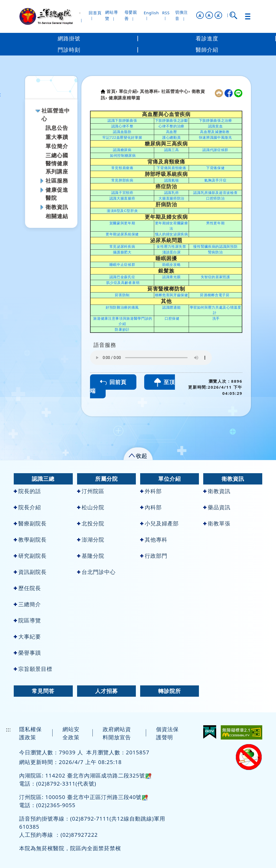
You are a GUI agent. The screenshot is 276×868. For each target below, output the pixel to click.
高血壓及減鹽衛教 (215, 132)
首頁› (112, 91)
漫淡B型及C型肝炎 (122, 211)
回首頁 (95, 13)
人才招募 (106, 691)
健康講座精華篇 (125, 98)
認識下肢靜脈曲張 (122, 121)
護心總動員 (171, 137)
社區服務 (57, 181)
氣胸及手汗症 (215, 180)
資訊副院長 (30, 572)
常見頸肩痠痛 (122, 168)
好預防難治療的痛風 (122, 307)
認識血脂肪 (122, 132)
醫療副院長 (30, 523)
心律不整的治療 (171, 126)
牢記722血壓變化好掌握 (122, 137)
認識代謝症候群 (215, 150)
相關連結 (57, 216)
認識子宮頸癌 (122, 193)
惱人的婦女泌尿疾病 (172, 234)
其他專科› (150, 91)
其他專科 (154, 540)
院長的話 (27, 491)
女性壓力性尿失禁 (171, 247)
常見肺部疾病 (122, 180)
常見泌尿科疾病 (122, 247)
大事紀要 (27, 637)
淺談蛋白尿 (171, 252)
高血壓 (172, 132)
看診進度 (207, 38)
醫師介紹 (207, 50)
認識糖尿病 (122, 150)
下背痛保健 (215, 168)
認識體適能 (171, 307)
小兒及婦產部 (159, 523)
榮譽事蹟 (27, 653)
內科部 (151, 507)
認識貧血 (215, 126)
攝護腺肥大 (122, 252)
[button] (200, 15)
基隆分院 (91, 556)
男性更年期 (215, 223)
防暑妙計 (122, 330)
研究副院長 (30, 556)
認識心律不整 (122, 126)
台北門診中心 (96, 572)
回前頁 (113, 382)
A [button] (209, 15)
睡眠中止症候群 (122, 265)
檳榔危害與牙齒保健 (172, 295)
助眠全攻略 (171, 265)
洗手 (216, 318)
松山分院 (91, 507)
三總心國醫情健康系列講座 (57, 163)
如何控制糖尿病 (123, 156)
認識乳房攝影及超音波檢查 (215, 193)
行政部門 (154, 556)
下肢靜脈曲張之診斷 (172, 121)
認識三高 (172, 150)
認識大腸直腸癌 (122, 198)
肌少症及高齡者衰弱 (123, 283)
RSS (166, 13)
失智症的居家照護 (215, 277)
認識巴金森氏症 (122, 277)
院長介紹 (27, 507)
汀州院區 (91, 491)
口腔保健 (172, 318)
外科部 (151, 491)
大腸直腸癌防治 (171, 198)
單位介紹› (129, 91)
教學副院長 (30, 540)
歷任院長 (27, 588)
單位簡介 (57, 146)
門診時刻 (69, 50)
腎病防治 (215, 252)
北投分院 (91, 523)
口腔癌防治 (215, 198)
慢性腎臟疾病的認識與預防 (215, 247)
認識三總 (43, 479)
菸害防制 (122, 295)
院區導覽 (27, 620)
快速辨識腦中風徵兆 (215, 137)
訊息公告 (57, 128)
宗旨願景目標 (33, 669)
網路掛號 (69, 38)
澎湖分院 (91, 540)
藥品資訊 (217, 507)
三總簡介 (27, 604)
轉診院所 (170, 691)
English (151, 13)
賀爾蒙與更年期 (122, 223)
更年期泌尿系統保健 (122, 234)
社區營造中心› (176, 91)
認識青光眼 (171, 277)
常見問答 (43, 691)
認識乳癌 (172, 193)
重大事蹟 (57, 137)
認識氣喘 (172, 180)
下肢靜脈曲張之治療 (215, 121)
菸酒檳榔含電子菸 (215, 295)
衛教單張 (217, 523)
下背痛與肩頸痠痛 (171, 168)
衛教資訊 (57, 207)
